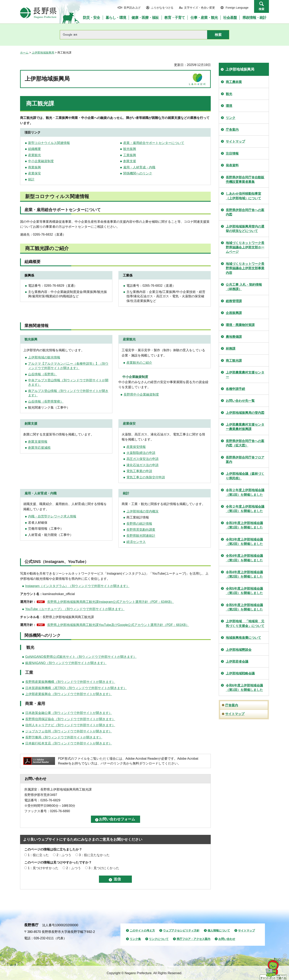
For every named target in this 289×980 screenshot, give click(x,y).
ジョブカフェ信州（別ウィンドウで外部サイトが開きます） (69, 731)
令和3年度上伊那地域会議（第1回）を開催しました (244, 525)
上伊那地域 (134, 511)
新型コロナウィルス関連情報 (57, 196)
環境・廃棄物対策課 (240, 325)
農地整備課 (234, 337)
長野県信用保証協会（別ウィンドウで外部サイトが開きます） (70, 719)
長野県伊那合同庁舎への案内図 (245, 212)
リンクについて (159, 939)
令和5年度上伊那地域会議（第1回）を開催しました (244, 591)
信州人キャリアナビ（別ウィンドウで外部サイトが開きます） (70, 725)
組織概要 (35, 149)
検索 (262, 9)
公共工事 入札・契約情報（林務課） (244, 287)
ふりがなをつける (162, 8)
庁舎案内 (232, 130)
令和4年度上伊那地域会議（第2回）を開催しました (244, 574)
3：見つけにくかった (104, 868)
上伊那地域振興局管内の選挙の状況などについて (245, 229)
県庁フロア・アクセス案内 (193, 939)
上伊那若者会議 (237, 662)
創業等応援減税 (39, 448)
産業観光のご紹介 (139, 363)
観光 (229, 94)
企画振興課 (234, 313)
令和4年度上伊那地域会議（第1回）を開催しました (244, 558)
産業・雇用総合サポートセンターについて (154, 143)
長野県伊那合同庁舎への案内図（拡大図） (245, 443)
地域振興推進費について (243, 638)
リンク (231, 118)
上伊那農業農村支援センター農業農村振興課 (245, 427)
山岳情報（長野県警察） (46, 401)
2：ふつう (64, 855)
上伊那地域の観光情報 (44, 357)
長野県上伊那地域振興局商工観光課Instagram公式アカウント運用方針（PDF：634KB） (110, 602)
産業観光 (35, 155)
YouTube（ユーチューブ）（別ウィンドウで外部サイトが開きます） (75, 609)
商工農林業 (234, 82)
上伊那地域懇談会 (239, 650)
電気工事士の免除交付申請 (146, 477)
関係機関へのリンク (138, 173)
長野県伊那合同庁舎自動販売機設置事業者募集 (245, 180)
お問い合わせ (227, 939)
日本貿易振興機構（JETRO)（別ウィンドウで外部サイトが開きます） (76, 688)
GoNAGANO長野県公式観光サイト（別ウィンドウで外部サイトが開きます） (81, 657)
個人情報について (219, 930)
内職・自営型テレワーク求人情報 (52, 516)
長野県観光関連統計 (141, 536)
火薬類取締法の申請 (141, 453)
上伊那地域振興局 (43, 53)
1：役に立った (38, 855)
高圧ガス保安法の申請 (142, 459)
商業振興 (35, 167)
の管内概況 (151, 511)
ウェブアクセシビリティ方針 (181, 930)
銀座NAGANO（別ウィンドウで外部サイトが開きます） (66, 663)
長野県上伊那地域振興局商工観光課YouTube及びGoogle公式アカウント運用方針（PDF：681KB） (118, 625)
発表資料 (232, 165)
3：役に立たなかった (94, 855)
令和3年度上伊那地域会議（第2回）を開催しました (244, 542)
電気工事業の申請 (139, 471)
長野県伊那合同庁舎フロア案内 (245, 460)
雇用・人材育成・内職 (139, 167)
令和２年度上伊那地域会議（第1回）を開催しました (245, 492)
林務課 (231, 349)
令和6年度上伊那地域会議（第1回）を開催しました (244, 688)
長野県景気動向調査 (141, 530)
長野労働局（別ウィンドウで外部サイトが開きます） (64, 737)
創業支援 (130, 161)
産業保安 (35, 173)
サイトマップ (235, 141)
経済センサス (136, 542)
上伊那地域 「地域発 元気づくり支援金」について (245, 623)
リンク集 (135, 939)
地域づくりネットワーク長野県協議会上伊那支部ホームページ (245, 247)
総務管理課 (234, 301)
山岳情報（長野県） (43, 374)
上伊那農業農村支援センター (245, 375)
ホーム (24, 53)
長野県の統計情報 (139, 524)
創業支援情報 (38, 442)
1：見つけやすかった (43, 868)
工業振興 (130, 155)
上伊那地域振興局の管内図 (245, 413)
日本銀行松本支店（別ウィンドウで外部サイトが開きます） (69, 743)
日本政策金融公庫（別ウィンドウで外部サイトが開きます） (69, 713)
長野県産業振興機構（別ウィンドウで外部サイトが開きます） (70, 682)
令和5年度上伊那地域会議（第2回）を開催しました (244, 607)
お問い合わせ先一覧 (240, 401)
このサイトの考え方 (142, 930)
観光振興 (130, 149)
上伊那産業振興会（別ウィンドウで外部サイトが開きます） (69, 694)
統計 (31, 179)
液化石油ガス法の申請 (142, 465)
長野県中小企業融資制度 (141, 394)
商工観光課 (234, 361)
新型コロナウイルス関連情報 (49, 143)
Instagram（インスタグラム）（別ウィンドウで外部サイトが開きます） (77, 586)
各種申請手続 (235, 389)
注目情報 (232, 153)
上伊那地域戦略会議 (240, 673)
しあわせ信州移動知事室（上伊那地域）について (243, 196)
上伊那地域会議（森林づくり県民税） (245, 476)
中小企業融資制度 (41, 161)
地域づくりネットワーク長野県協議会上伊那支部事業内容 (245, 268)
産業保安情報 (136, 447)
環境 (229, 106)
